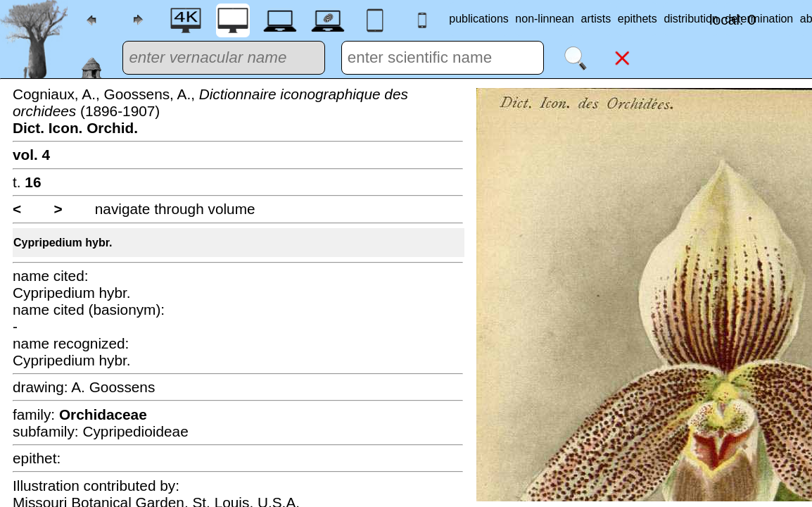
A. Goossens (113, 387)
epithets (637, 19)
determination (759, 19)
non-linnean (545, 19)
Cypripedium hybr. (63, 243)
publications (479, 19)
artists (596, 19)
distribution (691, 19)
